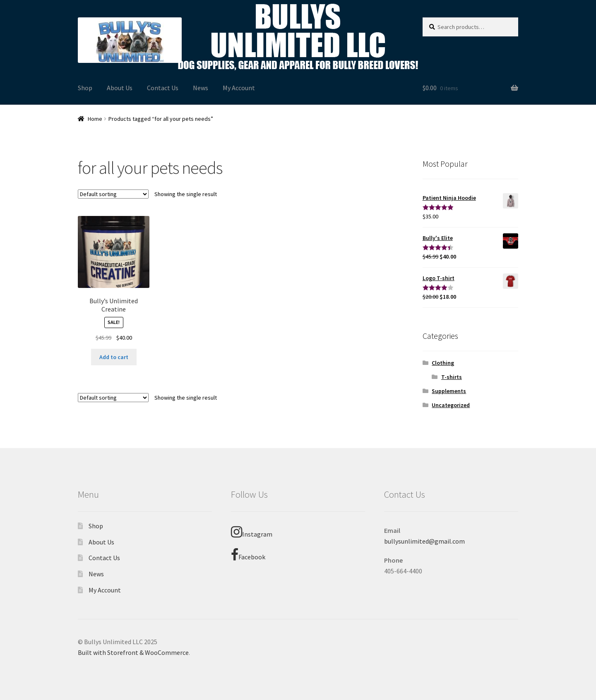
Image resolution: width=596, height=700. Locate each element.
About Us (120, 88)
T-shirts (452, 377)
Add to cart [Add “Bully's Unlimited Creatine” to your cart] (114, 357)
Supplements (449, 391)
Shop (85, 88)
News (201, 88)
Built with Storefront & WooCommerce (133, 652)
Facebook (248, 555)
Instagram (252, 532)
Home (95, 119)
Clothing (443, 363)
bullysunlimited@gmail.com (424, 541)
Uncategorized (451, 405)
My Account (239, 88)
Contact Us (163, 88)
